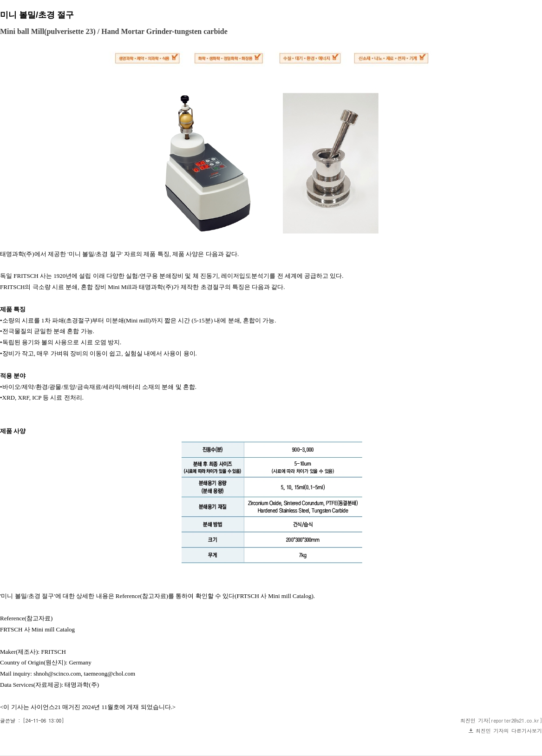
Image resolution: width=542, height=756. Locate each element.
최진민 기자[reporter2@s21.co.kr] (501, 720)
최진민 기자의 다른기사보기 (509, 731)
